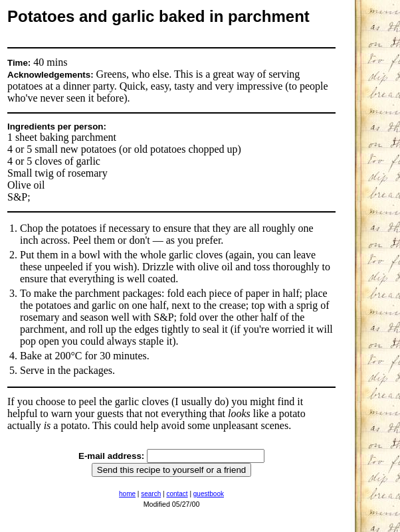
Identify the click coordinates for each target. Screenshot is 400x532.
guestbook (209, 494)
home (127, 494)
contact (177, 494)
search (151, 494)
